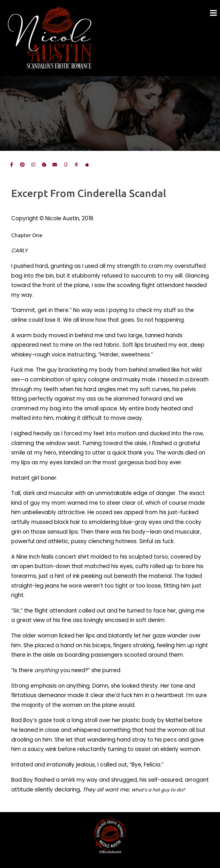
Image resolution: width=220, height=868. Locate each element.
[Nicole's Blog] (44, 165)
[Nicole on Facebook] (12, 165)
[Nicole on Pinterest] (22, 165)
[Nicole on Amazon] (76, 165)
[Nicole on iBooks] (87, 165)
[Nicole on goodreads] (66, 165)
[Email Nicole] (55, 165)
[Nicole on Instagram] (33, 165)
